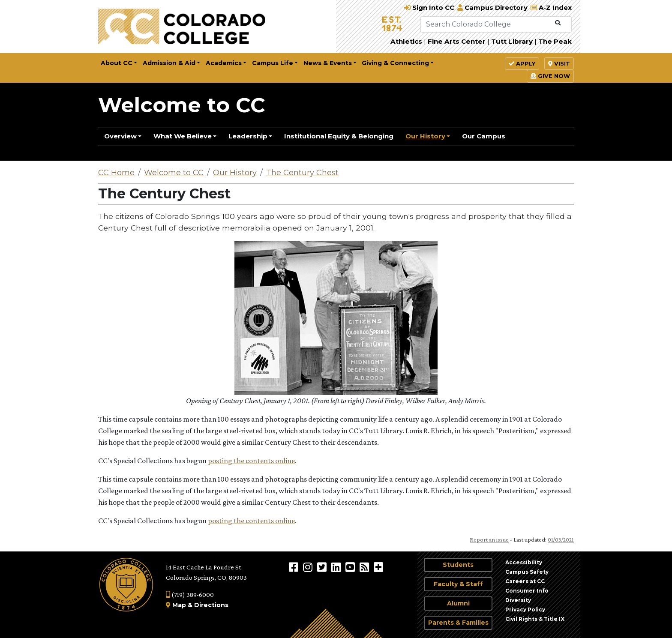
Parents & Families (458, 623)
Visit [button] (559, 63)
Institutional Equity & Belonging (339, 136)
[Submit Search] (558, 23)
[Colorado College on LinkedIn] (337, 567)
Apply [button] (522, 63)
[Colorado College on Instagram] (309, 567)
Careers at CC (525, 581)
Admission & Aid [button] (169, 63)
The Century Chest (302, 173)
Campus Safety (527, 572)
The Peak (555, 41)
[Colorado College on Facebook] (295, 567)
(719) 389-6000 (190, 595)
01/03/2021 (561, 539)
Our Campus (484, 136)
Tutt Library (512, 41)
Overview (120, 136)
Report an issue (489, 539)
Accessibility (524, 562)
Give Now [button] (550, 76)
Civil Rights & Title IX (535, 619)
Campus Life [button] (273, 63)
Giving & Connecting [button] (395, 63)
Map (179, 605)
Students (458, 565)
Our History (425, 136)
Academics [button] (224, 63)
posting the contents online (251, 461)
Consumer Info (527, 591)
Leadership (248, 136)
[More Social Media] (378, 567)
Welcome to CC (182, 105)
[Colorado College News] (365, 567)
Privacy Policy (525, 610)
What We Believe (183, 136)
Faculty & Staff (458, 584)
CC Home (116, 173)
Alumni (458, 603)
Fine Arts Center (457, 41)
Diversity (518, 600)
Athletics (406, 41)
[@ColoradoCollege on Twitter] (323, 567)
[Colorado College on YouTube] (351, 567)
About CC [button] (117, 63)
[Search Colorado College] (486, 24)
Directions (211, 605)
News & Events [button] (328, 63)
